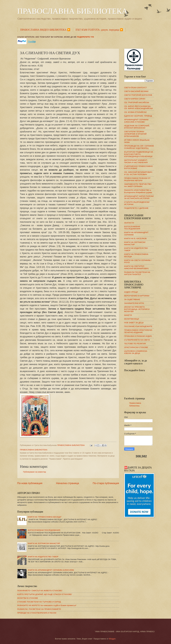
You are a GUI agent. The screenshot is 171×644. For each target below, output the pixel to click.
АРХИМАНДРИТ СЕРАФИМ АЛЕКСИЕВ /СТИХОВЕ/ (136, 121)
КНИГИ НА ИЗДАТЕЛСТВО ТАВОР (43, 557)
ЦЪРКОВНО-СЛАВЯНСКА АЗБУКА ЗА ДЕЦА (136, 352)
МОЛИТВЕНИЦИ (132, 319)
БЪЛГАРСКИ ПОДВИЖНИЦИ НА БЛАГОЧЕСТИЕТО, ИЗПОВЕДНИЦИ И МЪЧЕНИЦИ (139, 154)
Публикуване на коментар (35, 472)
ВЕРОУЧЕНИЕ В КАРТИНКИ (137, 296)
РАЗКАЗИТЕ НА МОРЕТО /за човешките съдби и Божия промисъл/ (47, 605)
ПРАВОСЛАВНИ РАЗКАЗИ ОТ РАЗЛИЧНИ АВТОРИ (137, 179)
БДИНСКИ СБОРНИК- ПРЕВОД (138, 116)
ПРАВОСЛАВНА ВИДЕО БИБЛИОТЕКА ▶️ (45, 30)
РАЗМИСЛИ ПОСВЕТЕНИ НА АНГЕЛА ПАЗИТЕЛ (137, 273)
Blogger (112, 639)
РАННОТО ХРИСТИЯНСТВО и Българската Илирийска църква (138, 191)
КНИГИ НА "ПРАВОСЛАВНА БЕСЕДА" (45, 517)
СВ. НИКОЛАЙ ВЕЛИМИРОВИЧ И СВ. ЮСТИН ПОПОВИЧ (138, 173)
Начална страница (67, 483)
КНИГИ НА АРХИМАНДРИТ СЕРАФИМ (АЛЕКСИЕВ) (51, 570)
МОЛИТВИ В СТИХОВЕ (28, 598)
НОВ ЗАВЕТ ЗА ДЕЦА (134, 323)
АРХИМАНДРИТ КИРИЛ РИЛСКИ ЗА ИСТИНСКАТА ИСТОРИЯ (139, 197)
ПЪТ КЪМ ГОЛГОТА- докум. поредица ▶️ (99, 30)
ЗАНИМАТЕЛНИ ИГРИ (134, 303)
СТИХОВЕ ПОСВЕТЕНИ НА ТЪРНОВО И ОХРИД (39, 602)
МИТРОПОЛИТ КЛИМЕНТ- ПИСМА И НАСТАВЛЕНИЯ (136, 161)
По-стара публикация (106, 483)
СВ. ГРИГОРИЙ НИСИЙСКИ (137, 103)
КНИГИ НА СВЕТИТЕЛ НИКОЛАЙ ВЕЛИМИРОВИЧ (136, 267)
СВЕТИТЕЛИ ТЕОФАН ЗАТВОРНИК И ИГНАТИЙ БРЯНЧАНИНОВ (135, 134)
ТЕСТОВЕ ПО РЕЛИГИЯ (135, 344)
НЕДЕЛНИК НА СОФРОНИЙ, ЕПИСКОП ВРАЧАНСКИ (137, 127)
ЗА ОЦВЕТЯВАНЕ (132, 299)
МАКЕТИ (128, 315)
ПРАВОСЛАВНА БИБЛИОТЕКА (72, 11)
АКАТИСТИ (129, 223)
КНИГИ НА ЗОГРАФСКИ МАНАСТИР (44, 543)
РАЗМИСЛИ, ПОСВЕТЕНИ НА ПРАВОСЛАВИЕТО (39, 609)
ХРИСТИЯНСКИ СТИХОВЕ (136, 347)
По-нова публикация (30, 483)
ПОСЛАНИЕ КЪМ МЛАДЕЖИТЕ (138, 326)
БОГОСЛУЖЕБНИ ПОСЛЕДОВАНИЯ (44, 530)
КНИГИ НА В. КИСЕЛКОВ (135, 239)
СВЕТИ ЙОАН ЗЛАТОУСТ (135, 88)
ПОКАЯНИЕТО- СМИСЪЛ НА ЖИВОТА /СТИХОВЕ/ (40, 591)
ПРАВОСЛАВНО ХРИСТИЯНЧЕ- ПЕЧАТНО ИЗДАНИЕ (138, 331)
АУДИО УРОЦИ (131, 292)
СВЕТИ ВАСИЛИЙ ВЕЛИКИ (136, 91)
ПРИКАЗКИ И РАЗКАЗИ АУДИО (138, 336)
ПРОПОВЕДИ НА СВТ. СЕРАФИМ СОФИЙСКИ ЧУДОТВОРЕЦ (139, 147)
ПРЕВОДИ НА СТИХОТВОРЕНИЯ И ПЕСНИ (37, 613)
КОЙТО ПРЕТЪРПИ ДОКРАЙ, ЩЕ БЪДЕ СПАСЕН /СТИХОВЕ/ (45, 594)
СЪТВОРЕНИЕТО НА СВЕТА (137, 340)
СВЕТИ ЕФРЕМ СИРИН (135, 99)
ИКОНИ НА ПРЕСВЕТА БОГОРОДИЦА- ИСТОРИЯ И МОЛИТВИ (137, 309)
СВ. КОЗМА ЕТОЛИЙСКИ (135, 112)
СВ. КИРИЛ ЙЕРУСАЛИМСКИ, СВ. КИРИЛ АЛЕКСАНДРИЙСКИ (138, 107)
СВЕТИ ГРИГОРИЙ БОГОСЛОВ (138, 95)
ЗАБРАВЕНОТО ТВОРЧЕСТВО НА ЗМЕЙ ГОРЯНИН (138, 185)
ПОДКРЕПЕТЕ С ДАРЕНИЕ (136, 208)
